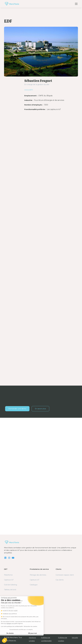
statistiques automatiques (15, 235)
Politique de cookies (63, 639)
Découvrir (11, 518)
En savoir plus (40, 409)
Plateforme (8, 575)
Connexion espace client (65, 575)
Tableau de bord (10, 590)
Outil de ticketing (11, 585)
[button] (76, 4)
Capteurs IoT (9, 580)
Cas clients (60, 580)
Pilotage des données (38, 575)
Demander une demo (17, 409)
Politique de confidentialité (46, 639)
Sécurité (75, 638)
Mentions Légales (32, 639)
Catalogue (34, 585)
